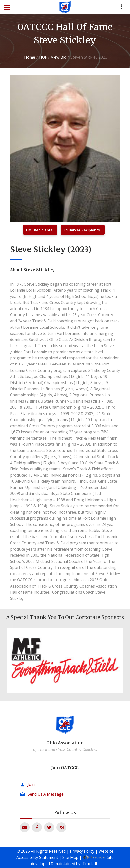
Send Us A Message (46, 794)
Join (31, 784)
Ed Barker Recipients (82, 230)
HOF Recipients (39, 230)
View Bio (59, 57)
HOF (43, 57)
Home (30, 57)
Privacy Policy (82, 851)
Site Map (70, 857)
